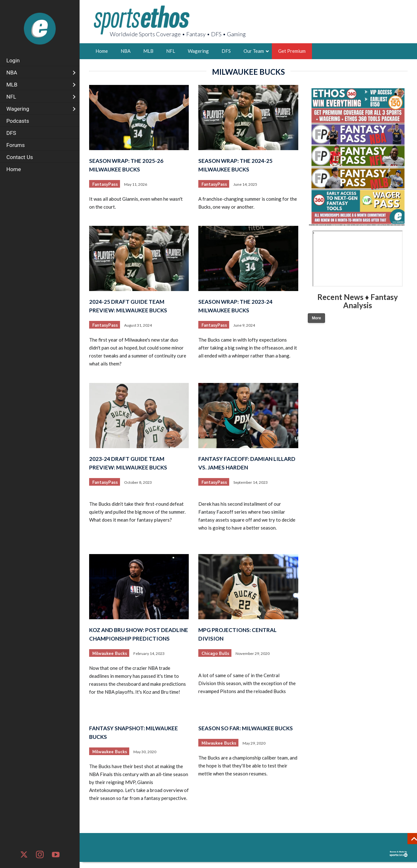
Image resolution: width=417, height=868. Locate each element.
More (317, 318)
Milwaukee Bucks (110, 654)
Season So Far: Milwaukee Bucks (246, 728)
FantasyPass (105, 184)
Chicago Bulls (215, 654)
